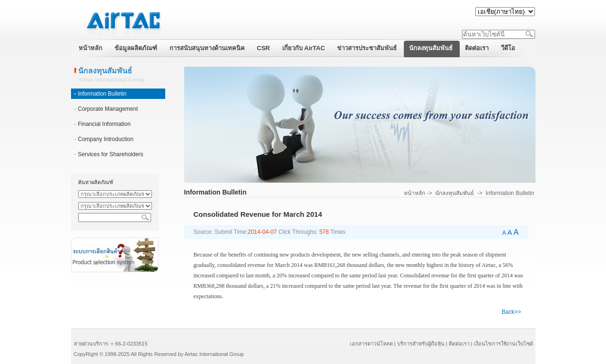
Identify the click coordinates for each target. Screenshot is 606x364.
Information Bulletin (102, 94)
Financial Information (104, 124)
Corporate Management (108, 109)
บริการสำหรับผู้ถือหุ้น (421, 344)
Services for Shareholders (111, 154)
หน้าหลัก (414, 193)
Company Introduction (106, 139)
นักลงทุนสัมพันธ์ (454, 193)
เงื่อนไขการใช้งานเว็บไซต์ (504, 344)
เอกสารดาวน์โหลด (371, 344)
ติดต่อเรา (459, 344)
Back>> (512, 312)
